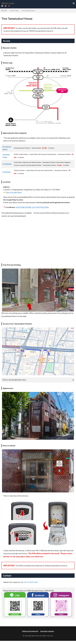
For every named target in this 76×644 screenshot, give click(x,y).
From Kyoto (6, 172)
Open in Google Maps (14, 192)
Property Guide (14, 10)
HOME (5, 11)
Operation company (47, 631)
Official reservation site (30, 631)
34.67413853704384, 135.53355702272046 (32, 207)
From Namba (7, 164)
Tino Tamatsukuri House (28, 10)
